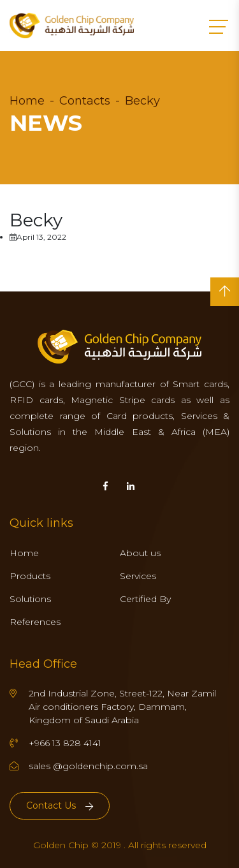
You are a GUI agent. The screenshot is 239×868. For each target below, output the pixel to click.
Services (138, 576)
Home (27, 101)
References (35, 622)
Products (30, 576)
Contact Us (60, 805)
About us (140, 553)
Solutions (30, 599)
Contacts (85, 101)
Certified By (145, 599)
